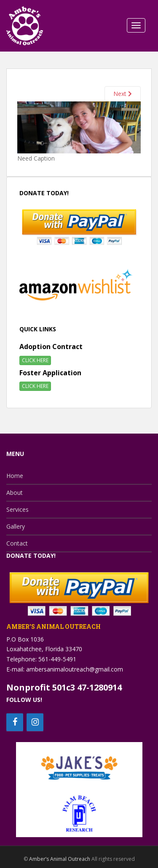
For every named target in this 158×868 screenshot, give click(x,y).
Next (123, 94)
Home (15, 476)
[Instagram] (35, 722)
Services (17, 509)
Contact (17, 543)
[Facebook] (15, 722)
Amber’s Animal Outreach (60, 859)
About (15, 493)
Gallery (16, 526)
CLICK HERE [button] (35, 360)
